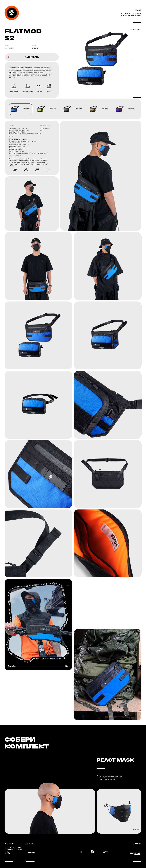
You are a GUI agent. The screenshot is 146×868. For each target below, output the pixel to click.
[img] (12, 13)
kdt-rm (136, 830)
